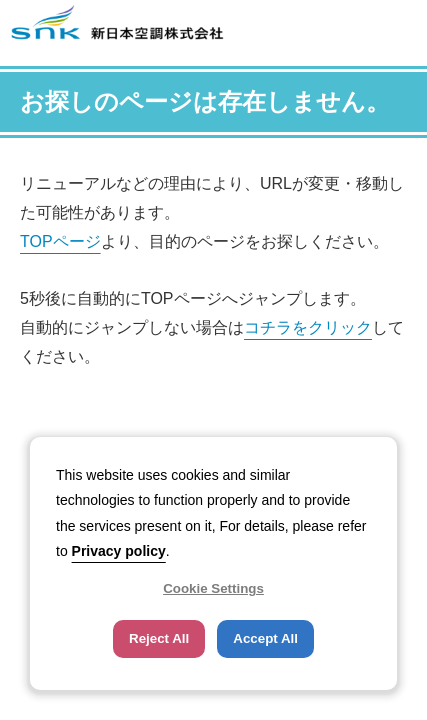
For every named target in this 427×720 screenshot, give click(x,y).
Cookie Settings (213, 588)
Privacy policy (119, 551)
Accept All (265, 638)
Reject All (159, 638)
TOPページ (60, 241)
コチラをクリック (308, 327)
